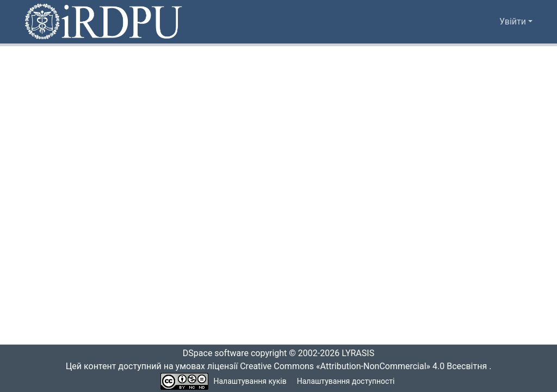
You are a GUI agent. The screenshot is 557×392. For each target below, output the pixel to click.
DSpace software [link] (212, 353)
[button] (104, 22)
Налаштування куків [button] (250, 381)
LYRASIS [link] (361, 353)
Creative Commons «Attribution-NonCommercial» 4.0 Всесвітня (367, 366)
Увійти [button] (514, 22)
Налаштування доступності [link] (346, 381)
